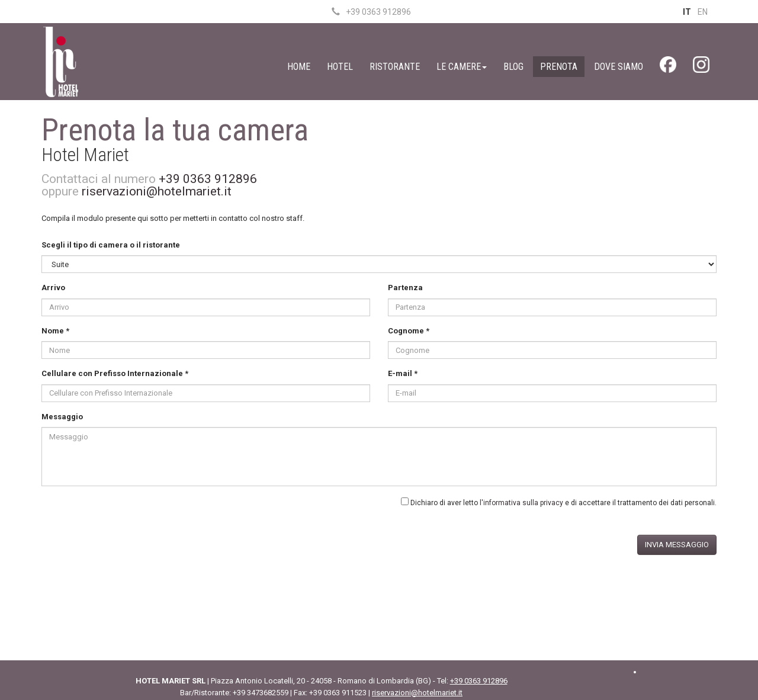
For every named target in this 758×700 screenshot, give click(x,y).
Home (299, 67)
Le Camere (462, 67)
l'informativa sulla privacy (521, 503)
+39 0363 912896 (371, 12)
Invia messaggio (677, 545)
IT (687, 12)
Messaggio (62, 417)
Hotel (340, 67)
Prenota (559, 67)
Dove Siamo (619, 67)
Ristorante (395, 67)
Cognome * (409, 331)
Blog (513, 67)
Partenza (405, 288)
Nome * (55, 331)
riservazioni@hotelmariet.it (157, 191)
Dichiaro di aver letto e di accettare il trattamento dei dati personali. (563, 503)
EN (703, 12)
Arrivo (53, 288)
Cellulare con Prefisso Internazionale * (115, 373)
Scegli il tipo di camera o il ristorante (111, 245)
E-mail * (403, 373)
